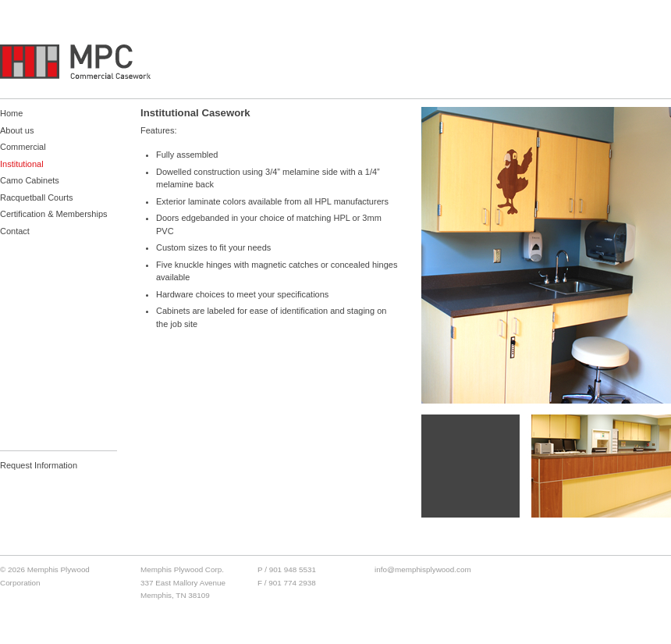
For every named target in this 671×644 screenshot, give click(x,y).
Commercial (23, 147)
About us (17, 130)
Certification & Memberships (54, 214)
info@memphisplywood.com (423, 569)
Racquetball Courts (37, 197)
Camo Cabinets (30, 180)
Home (11, 113)
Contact (15, 231)
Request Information (39, 465)
